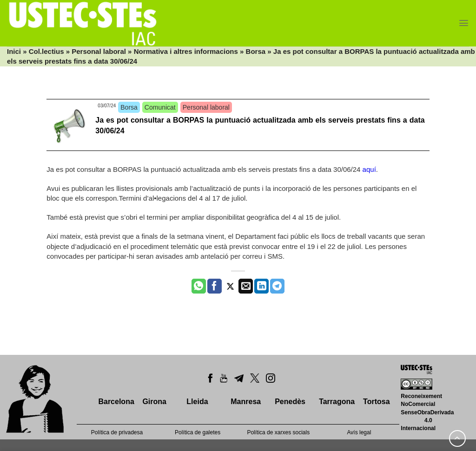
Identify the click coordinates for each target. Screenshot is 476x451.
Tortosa (376, 402)
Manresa (246, 402)
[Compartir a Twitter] (230, 286)
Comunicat (160, 107)
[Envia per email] (246, 286)
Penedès (290, 402)
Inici (14, 51)
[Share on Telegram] (277, 286)
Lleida (197, 402)
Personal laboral (99, 51)
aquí (369, 169)
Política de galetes (198, 432)
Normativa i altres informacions (186, 51)
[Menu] (464, 23)
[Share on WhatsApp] (199, 286)
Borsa (256, 51)
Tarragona (337, 402)
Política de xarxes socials (278, 432)
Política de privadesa (117, 432)
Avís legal (359, 432)
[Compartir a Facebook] (215, 286)
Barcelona (116, 402)
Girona (154, 402)
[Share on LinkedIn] (261, 286)
